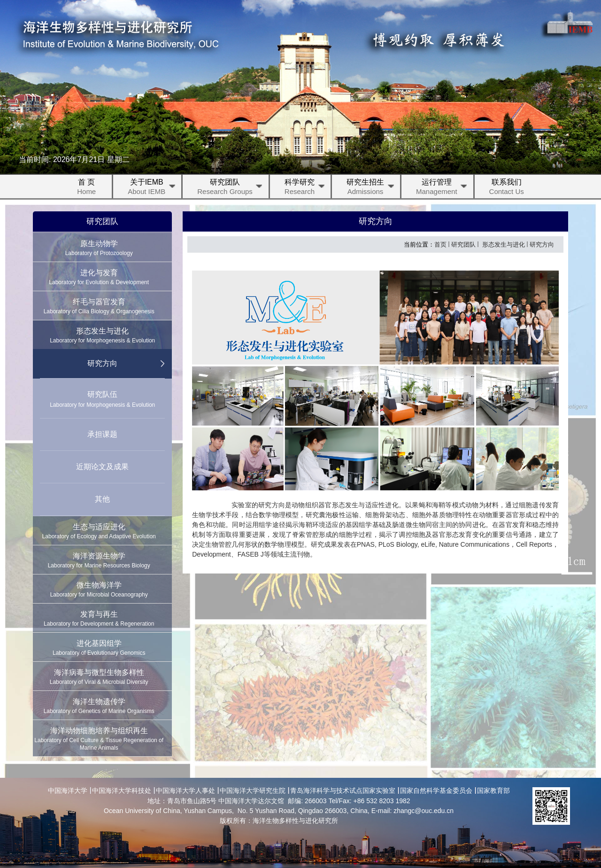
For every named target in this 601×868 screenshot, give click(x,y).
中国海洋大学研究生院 (253, 790)
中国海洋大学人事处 (185, 790)
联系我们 (507, 188)
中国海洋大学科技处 (122, 790)
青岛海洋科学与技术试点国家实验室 (343, 790)
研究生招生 (371, 188)
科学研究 (305, 188)
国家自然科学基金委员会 (436, 790)
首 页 (86, 188)
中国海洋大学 (68, 790)
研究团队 (231, 188)
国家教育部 (493, 790)
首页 (440, 244)
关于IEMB (152, 188)
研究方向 (542, 244)
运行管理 (442, 188)
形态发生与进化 (503, 244)
